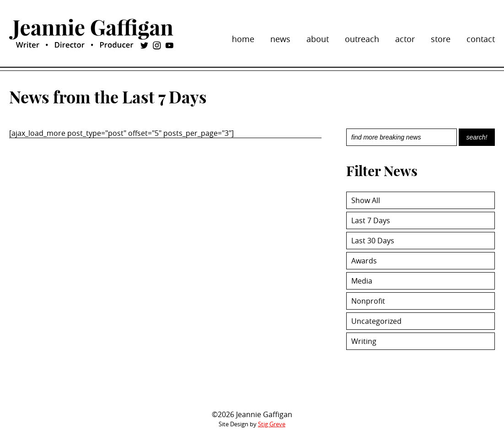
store (441, 39)
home (243, 39)
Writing (364, 341)
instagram (157, 45)
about (318, 39)
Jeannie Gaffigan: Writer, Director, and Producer (91, 29)
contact (481, 39)
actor (405, 39)
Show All (366, 200)
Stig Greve (272, 424)
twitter (144, 45)
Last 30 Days (373, 241)
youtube (169, 45)
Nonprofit (368, 301)
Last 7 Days (371, 220)
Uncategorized (376, 321)
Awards (364, 261)
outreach (362, 39)
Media (362, 281)
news (280, 39)
